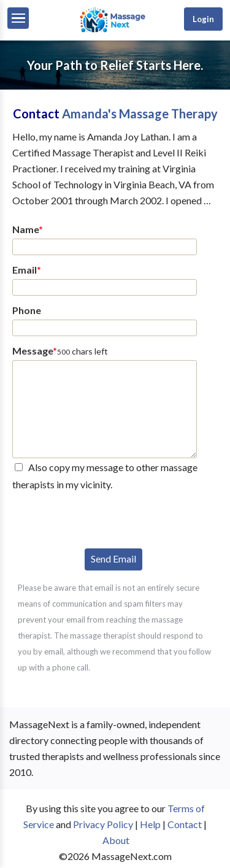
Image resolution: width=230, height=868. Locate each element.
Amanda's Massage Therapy (140, 113)
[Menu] (18, 18)
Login (203, 19)
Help (150, 824)
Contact (185, 824)
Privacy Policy (103, 824)
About (116, 840)
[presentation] (105, 518)
